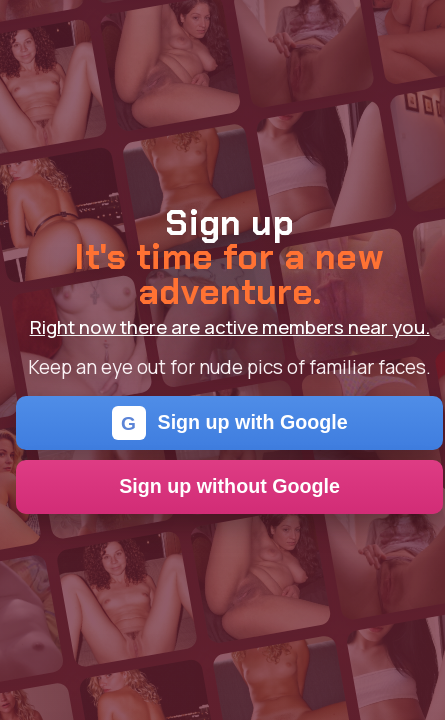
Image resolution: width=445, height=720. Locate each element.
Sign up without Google (229, 486)
